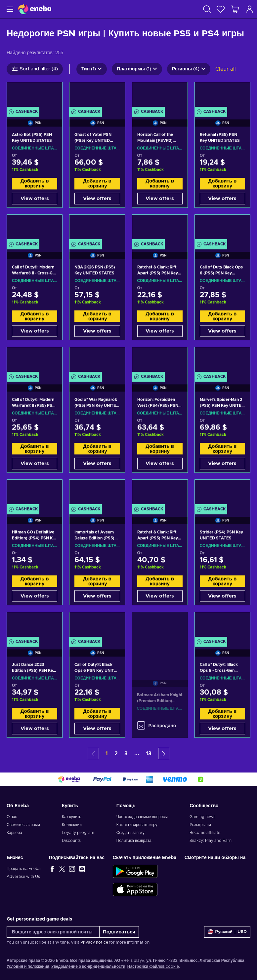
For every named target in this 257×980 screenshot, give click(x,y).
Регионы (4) (189, 69)
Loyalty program (78, 833)
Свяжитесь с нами (23, 825)
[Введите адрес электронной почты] (53, 932)
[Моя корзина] (235, 9)
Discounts (71, 841)
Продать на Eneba (24, 869)
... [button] (137, 754)
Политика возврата (134, 841)
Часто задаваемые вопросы (142, 817)
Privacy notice (94, 942)
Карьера (14, 833)
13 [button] (149, 754)
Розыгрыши (200, 825)
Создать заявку (130, 833)
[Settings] (227, 932)
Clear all (226, 69)
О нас (12, 817)
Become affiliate (205, 833)
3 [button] (126, 754)
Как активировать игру (137, 825)
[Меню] (9, 9)
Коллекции (72, 825)
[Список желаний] (221, 9)
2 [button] (116, 754)
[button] (164, 754)
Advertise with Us (23, 877)
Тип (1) (92, 69)
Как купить (71, 817)
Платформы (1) (137, 69)
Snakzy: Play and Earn (211, 841)
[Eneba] (35, 9)
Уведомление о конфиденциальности (88, 966)
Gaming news (202, 817)
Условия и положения (28, 966)
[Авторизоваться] (250, 9)
